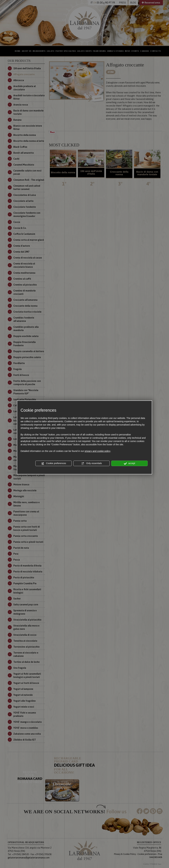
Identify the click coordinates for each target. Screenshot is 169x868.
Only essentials (92, 463)
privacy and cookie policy (98, 451)
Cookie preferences (54, 463)
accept (130, 463)
